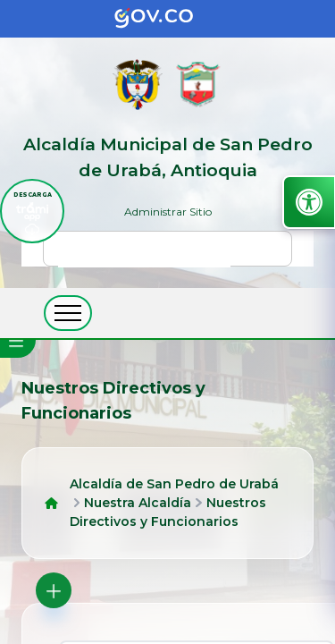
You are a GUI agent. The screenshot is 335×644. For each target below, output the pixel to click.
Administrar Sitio (168, 212)
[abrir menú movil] (68, 313)
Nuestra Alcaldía (138, 503)
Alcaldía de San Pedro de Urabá (174, 484)
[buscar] (144, 257)
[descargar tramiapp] (32, 211)
